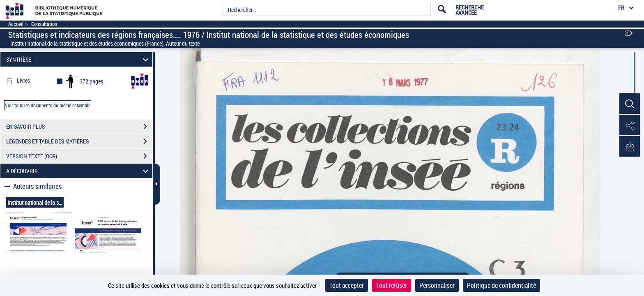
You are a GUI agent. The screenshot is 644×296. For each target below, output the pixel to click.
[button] (630, 104)
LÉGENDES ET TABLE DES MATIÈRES (79, 141)
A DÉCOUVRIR (79, 171)
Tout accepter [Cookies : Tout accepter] (347, 285)
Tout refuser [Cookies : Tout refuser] (392, 285)
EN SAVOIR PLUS (79, 127)
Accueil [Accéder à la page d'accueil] (16, 24)
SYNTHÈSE (79, 59)
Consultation (44, 24)
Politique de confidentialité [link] (501, 285)
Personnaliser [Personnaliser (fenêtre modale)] (437, 285)
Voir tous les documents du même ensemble (48, 105)
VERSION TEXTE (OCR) (79, 156)
